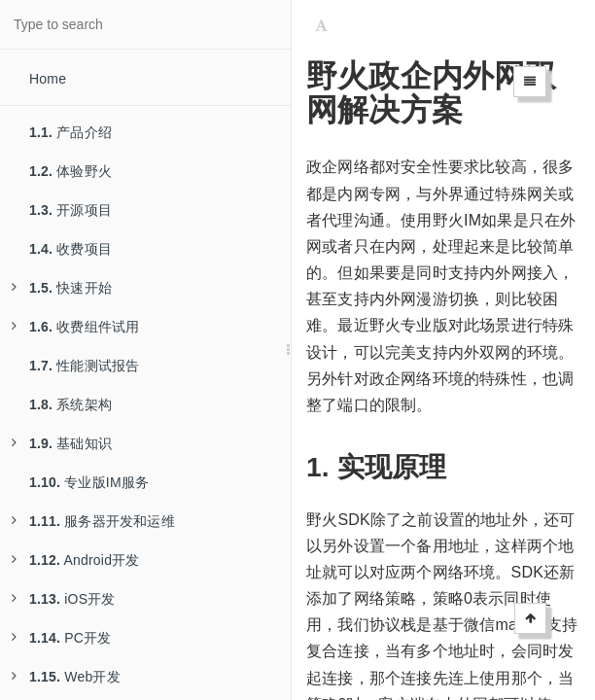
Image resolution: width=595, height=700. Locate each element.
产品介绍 (70, 132)
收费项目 (70, 249)
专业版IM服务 (89, 482)
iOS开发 (64, 599)
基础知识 (62, 443)
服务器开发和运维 (93, 521)
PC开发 (61, 638)
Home (48, 79)
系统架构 (70, 404)
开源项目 (70, 210)
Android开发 (76, 560)
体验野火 (70, 171)
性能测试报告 (84, 366)
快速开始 (62, 288)
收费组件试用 (75, 327)
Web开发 (66, 677)
